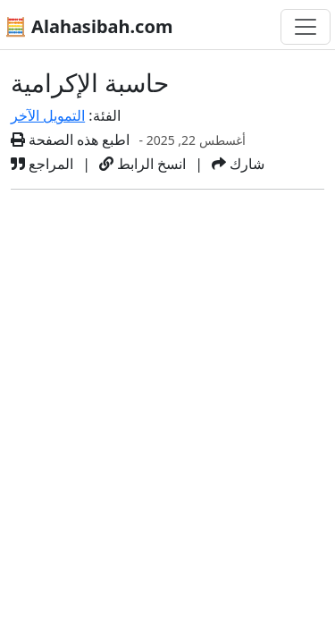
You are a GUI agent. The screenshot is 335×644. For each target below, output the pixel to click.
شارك (238, 164)
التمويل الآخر (48, 115)
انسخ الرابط (142, 164)
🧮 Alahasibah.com (88, 26)
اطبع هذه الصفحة (71, 140)
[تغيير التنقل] (306, 27)
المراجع (42, 164)
